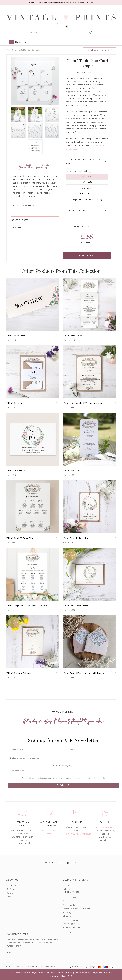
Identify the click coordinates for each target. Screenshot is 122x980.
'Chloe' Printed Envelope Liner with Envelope (85, 673)
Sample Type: (72, 171)
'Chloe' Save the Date (17, 471)
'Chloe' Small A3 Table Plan (20, 538)
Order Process (69, 897)
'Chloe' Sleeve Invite (16, 403)
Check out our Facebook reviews (50, 832)
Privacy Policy (69, 924)
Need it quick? (69, 905)
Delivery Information (72, 920)
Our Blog (10, 893)
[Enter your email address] (63, 758)
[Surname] (91, 750)
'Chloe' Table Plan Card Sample (25, 50)
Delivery (67, 885)
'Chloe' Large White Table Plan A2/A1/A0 (27, 606)
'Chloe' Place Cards (16, 336)
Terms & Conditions (72, 928)
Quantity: (78, 227)
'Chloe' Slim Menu (71, 471)
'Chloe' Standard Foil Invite (19, 673)
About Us (67, 916)
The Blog (67, 913)
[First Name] (35, 750)
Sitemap (10, 897)
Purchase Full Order (99, 50)
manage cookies (58, 976)
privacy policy (34, 778)
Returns (66, 889)
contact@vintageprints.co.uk (78, 834)
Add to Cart (87, 256)
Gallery (66, 901)
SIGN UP (63, 785)
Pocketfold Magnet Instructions (77, 909)
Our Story (11, 889)
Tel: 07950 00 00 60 (104, 828)
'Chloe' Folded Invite (73, 336)
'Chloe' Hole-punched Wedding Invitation (83, 403)
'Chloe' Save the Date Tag (76, 538)
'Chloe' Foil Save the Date (75, 606)
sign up (14, 952)
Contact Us (11, 885)
